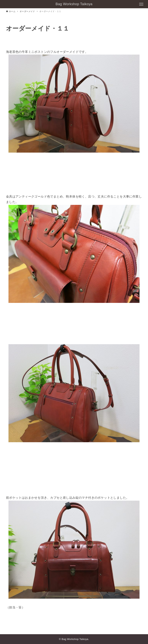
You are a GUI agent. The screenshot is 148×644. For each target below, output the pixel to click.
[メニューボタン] (141, 4)
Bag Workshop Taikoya (74, 4)
